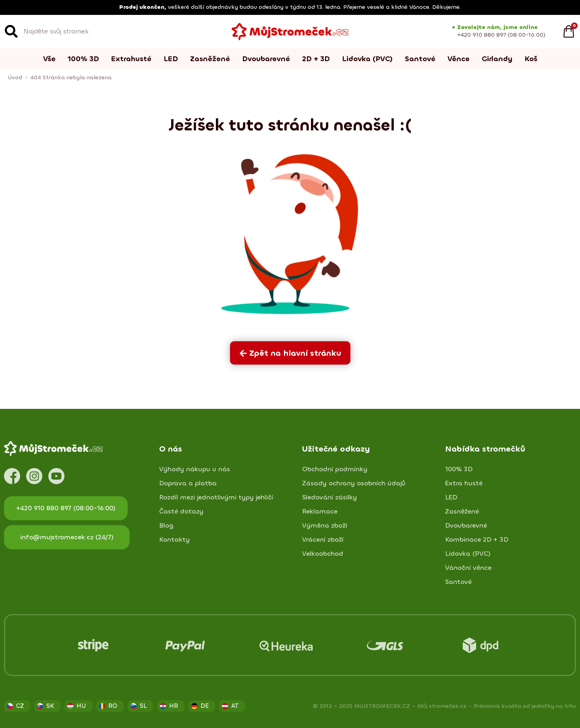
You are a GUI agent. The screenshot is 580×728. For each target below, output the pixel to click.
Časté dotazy (181, 511)
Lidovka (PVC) (367, 59)
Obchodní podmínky (335, 469)
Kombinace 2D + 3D (477, 540)
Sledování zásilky (329, 497)
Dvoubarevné (266, 59)
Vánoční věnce (468, 568)
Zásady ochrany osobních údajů (354, 483)
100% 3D (83, 59)
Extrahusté (131, 59)
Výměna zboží (325, 526)
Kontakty (174, 540)
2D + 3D (316, 59)
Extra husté (464, 483)
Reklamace (320, 511)
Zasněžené (210, 59)
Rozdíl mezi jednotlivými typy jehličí (216, 497)
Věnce (459, 59)
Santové (420, 59)
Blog (166, 526)
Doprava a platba (188, 483)
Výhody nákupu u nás (195, 469)
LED (171, 59)
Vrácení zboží (323, 540)
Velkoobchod (323, 554)
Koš (531, 59)
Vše (49, 59)
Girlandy (497, 59)
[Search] (11, 31)
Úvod (15, 77)
